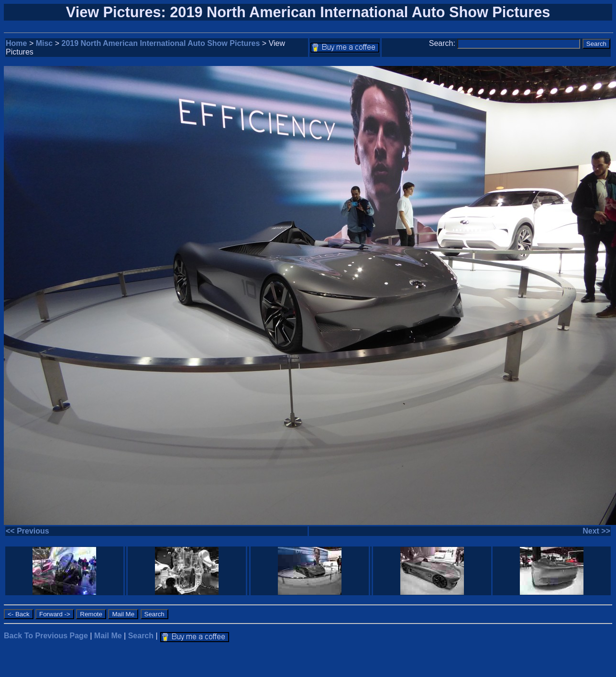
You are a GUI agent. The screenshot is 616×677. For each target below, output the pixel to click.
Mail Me (108, 636)
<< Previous (27, 531)
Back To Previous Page (46, 636)
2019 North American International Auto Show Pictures (161, 43)
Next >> (596, 531)
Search (141, 636)
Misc (44, 43)
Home (16, 43)
